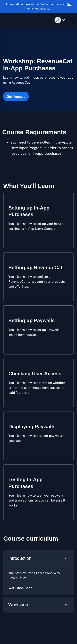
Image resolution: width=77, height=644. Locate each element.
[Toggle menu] (59, 20)
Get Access (16, 96)
